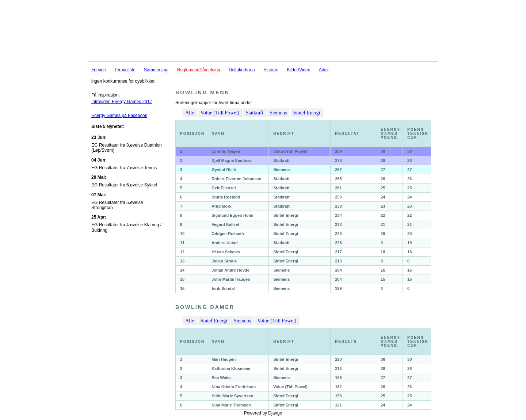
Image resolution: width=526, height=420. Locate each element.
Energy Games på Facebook (119, 116)
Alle (190, 113)
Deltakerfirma (242, 70)
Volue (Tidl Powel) (220, 113)
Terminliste (125, 70)
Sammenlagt (156, 70)
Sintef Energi (307, 113)
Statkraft (254, 113)
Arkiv (324, 70)
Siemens (278, 113)
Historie (271, 70)
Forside (99, 70)
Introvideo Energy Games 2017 (122, 102)
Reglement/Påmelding (199, 70)
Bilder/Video (299, 70)
